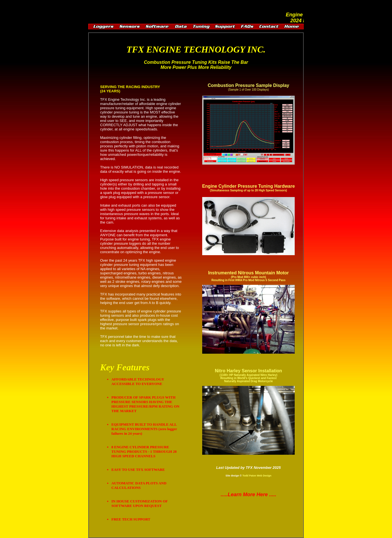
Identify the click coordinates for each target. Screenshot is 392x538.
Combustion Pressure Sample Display (249, 85)
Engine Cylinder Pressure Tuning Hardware (249, 186)
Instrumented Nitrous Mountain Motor (248, 276)
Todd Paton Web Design (257, 476)
